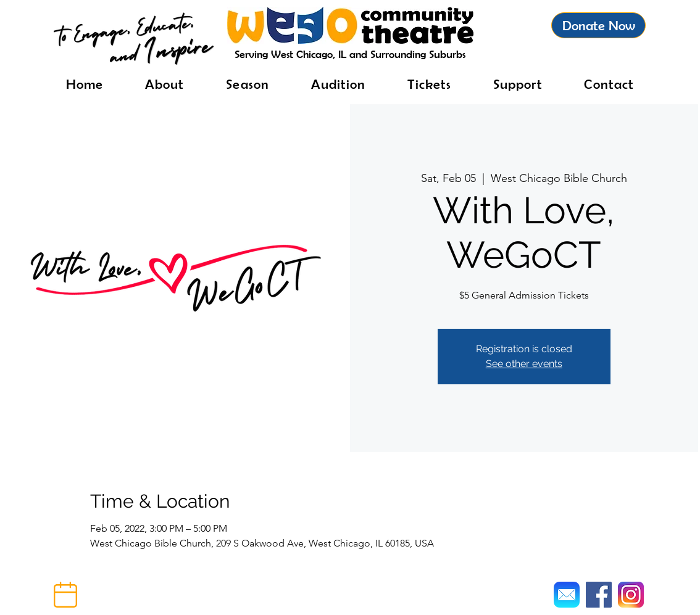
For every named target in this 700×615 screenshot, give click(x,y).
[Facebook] (599, 595)
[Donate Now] (598, 25)
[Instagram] (631, 595)
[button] (65, 595)
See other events (524, 364)
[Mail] (567, 595)
